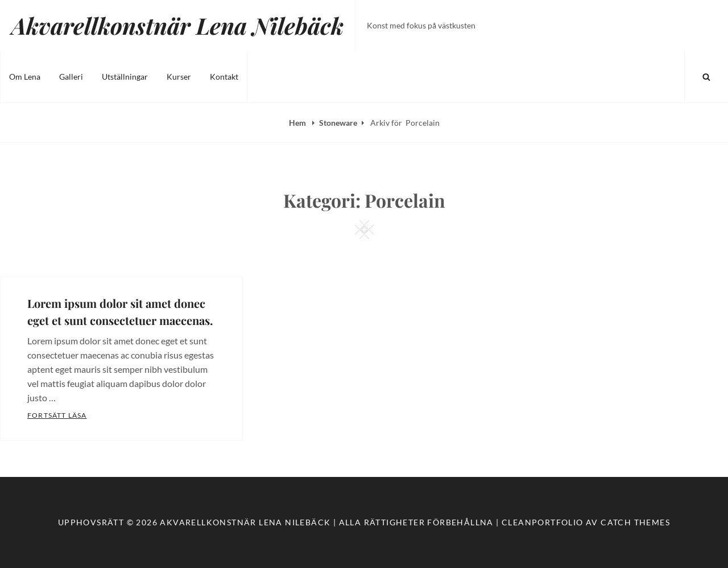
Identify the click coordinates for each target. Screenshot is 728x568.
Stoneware (338, 123)
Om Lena (25, 77)
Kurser (179, 77)
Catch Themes (635, 522)
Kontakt (224, 77)
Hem (298, 123)
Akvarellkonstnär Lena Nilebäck (177, 25)
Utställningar (125, 77)
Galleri (71, 77)
